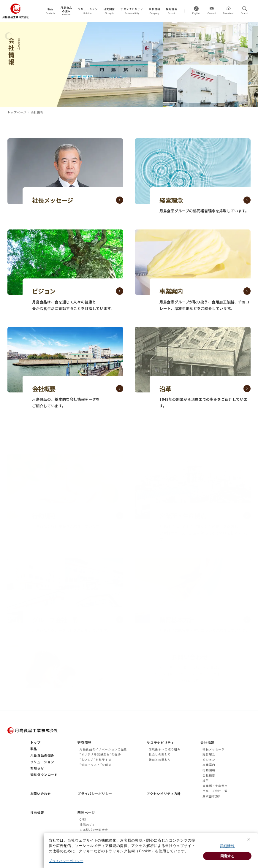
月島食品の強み (42, 755)
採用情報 (37, 812)
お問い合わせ (41, 793)
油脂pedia (87, 824)
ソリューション (42, 762)
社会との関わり (160, 754)
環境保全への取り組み (165, 749)
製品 (34, 749)
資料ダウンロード (44, 774)
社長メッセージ (214, 749)
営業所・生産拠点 (215, 786)
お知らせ (37, 768)
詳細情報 (227, 850)
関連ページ (86, 812)
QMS (83, 819)
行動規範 (209, 770)
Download (228, 13)
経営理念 (209, 754)
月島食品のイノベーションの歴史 (103, 749)
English (196, 13)
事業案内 (209, 765)
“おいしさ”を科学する (95, 760)
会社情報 (207, 742)
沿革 (206, 780)
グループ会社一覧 (215, 791)
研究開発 (84, 742)
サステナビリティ (160, 742)
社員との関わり (160, 760)
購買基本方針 (212, 796)
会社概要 (209, 775)
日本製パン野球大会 (94, 830)
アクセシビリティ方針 (164, 793)
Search (244, 13)
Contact (212, 13)
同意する (227, 860)
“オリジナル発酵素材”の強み (100, 754)
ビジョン (209, 760)
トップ (35, 742)
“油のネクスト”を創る (95, 765)
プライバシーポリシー (95, 793)
